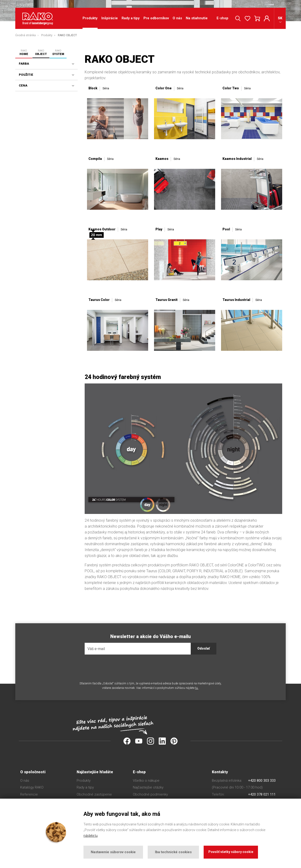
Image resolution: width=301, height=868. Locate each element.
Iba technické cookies (173, 852)
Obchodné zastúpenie (94, 794)
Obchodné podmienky (150, 794)
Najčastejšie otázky (148, 787)
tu (197, 688)
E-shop (222, 19)
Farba (24, 64)
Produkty (84, 781)
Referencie (29, 794)
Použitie (26, 75)
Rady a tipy (131, 19)
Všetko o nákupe (146, 781)
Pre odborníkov (156, 19)
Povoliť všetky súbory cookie (231, 852)
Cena (23, 85)
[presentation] (120, 668)
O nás (177, 19)
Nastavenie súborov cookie (113, 852)
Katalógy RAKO (32, 787)
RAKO (24, 53)
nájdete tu (91, 836)
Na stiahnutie (197, 19)
